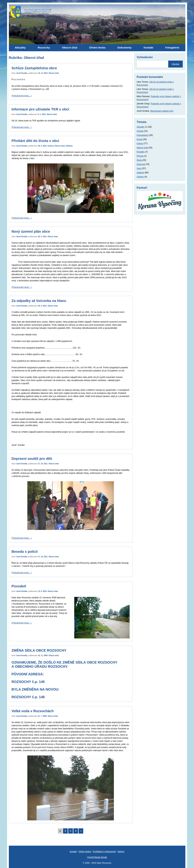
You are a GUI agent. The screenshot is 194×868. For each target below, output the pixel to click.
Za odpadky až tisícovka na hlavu (39, 301)
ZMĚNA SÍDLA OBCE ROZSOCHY (39, 650)
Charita (140, 131)
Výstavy (140, 177)
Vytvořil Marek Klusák (97, 857)
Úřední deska (85, 852)
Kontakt (73, 852)
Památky (141, 152)
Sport (139, 168)
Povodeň (19, 586)
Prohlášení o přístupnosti (104, 852)
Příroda (140, 156)
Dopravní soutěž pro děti (32, 459)
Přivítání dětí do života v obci (35, 141)
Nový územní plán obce (31, 231)
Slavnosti (141, 164)
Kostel (140, 139)
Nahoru (121, 852)
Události (69, 146)
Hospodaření (143, 135)
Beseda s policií (25, 552)
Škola (139, 160)
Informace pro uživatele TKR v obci (40, 109)
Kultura (51, 146)
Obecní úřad (54, 73)
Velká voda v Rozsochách (33, 711)
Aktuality (141, 127)
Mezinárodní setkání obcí (162, 111)
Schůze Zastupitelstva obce (34, 68)
